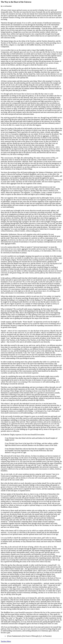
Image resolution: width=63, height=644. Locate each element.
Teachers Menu (6, 641)
